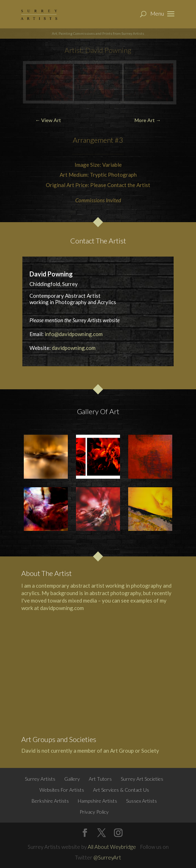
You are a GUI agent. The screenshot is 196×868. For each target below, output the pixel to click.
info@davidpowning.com (74, 334)
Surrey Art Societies (142, 779)
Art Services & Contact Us (121, 790)
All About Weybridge (112, 847)
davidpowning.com (74, 348)
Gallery (72, 779)
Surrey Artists (40, 779)
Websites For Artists (62, 790)
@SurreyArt (107, 857)
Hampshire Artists (97, 801)
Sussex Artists (141, 801)
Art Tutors (100, 779)
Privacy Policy (94, 812)
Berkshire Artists (50, 801)
